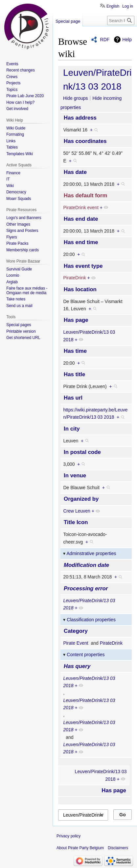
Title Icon (76, 522)
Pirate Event (76, 643)
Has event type (83, 266)
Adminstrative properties (91, 553)
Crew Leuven (77, 511)
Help (127, 40)
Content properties (86, 655)
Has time (75, 351)
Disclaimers (118, 848)
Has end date (81, 219)
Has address (80, 118)
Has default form (85, 196)
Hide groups (76, 98)
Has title (74, 374)
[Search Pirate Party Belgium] (121, 20)
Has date (75, 172)
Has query (77, 666)
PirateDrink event (81, 208)
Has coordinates (85, 141)
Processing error (86, 588)
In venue (75, 476)
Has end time (81, 242)
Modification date (86, 565)
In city (72, 429)
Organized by (81, 499)
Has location (80, 289)
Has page (76, 320)
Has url (73, 398)
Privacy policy (68, 836)
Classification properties (91, 620)
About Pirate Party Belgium (80, 848)
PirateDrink (74, 278)
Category (76, 631)
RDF (105, 40)
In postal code (82, 452)
